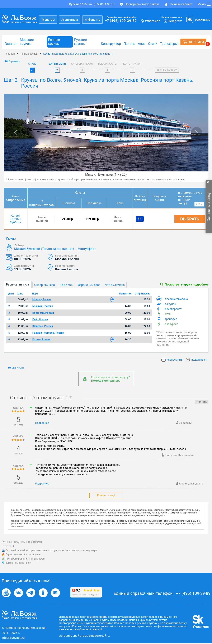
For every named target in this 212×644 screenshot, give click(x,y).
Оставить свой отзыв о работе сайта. (84, 636)
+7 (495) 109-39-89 (121, 21)
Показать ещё (106, 495)
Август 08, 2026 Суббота (16, 219)
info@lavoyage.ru (13, 638)
